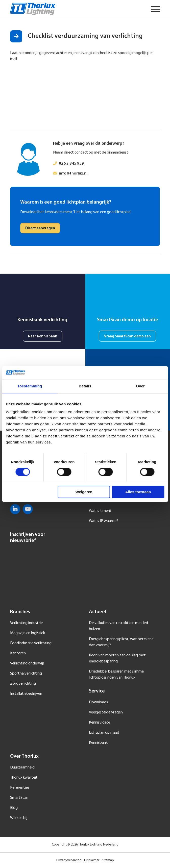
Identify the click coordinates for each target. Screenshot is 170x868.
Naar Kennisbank (43, 337)
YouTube (28, 509)
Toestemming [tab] (30, 386)
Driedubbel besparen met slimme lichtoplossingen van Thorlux (116, 675)
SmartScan (19, 798)
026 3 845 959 (71, 164)
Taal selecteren (140, 9)
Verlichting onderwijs (27, 663)
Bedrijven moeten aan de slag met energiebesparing (117, 658)
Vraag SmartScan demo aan (127, 337)
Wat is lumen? (100, 511)
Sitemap (108, 860)
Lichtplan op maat (104, 733)
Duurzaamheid (22, 767)
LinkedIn (15, 509)
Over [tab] (140, 386)
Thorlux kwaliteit (24, 778)
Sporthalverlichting (26, 674)
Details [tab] (85, 386)
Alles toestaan (138, 492)
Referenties (20, 788)
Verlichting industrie (26, 623)
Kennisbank (98, 743)
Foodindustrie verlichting (31, 643)
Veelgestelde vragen (106, 712)
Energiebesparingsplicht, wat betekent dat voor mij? (121, 642)
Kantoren (18, 653)
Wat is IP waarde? (103, 521)
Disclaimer (92, 860)
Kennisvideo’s (100, 723)
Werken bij (19, 818)
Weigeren (84, 492)
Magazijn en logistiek (28, 633)
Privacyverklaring (69, 860)
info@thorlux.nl (73, 173)
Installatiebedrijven (26, 694)
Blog (14, 808)
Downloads (98, 702)
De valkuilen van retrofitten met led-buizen (119, 626)
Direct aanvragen (40, 228)
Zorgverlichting (23, 684)
